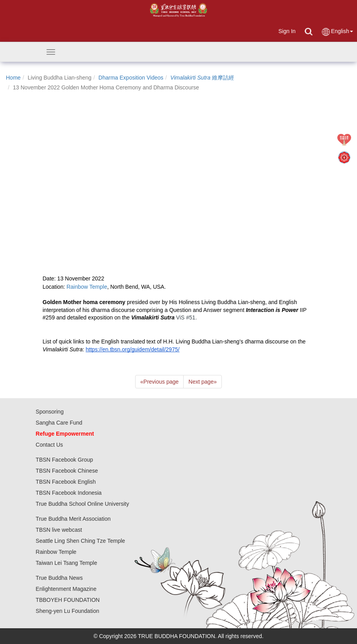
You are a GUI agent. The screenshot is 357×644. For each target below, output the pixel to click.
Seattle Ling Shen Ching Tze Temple (81, 541)
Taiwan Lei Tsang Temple (67, 563)
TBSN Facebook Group (65, 460)
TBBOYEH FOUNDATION (68, 600)
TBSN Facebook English (66, 482)
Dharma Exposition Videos (131, 78)
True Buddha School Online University (83, 504)
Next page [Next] (203, 382)
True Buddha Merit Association (73, 519)
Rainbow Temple (56, 552)
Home (13, 78)
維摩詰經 (202, 78)
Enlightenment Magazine (66, 589)
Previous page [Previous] (159, 382)
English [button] (337, 32)
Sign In (287, 31)
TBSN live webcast (59, 530)
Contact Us (49, 445)
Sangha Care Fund (59, 423)
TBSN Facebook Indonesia (69, 493)
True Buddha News (59, 578)
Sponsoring (50, 412)
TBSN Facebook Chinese (67, 471)
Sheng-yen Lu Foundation (68, 611)
